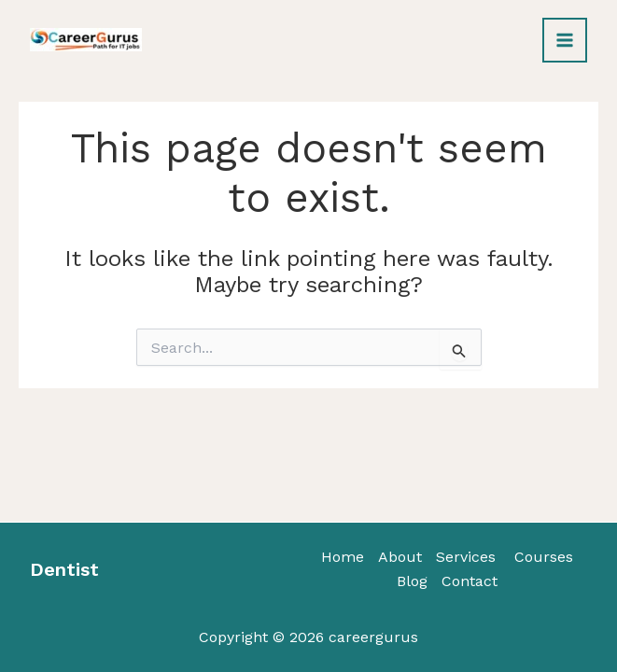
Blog (412, 581)
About (400, 557)
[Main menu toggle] (565, 40)
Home (343, 557)
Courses (541, 557)
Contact (470, 581)
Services (466, 557)
